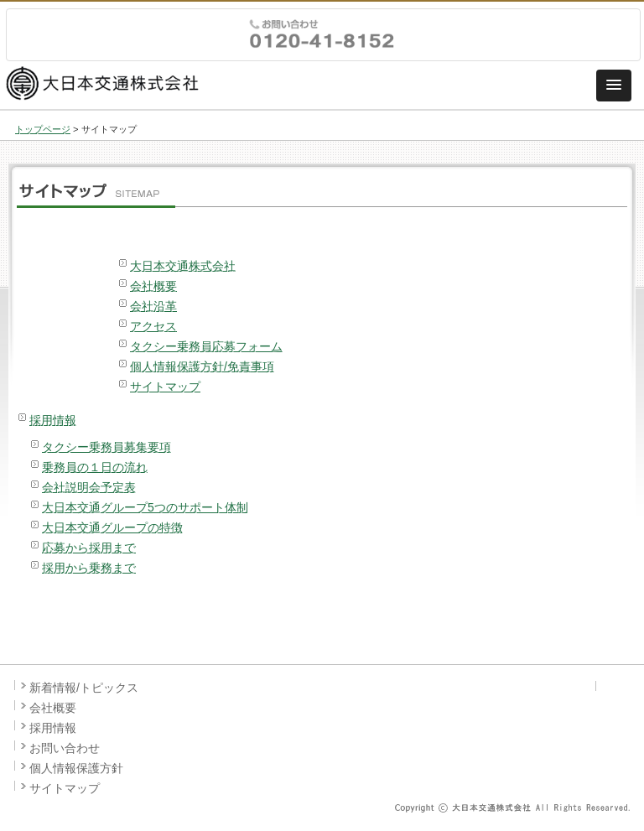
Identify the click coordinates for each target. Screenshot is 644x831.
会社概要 (153, 286)
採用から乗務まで (89, 568)
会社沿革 (153, 306)
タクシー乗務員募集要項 (106, 447)
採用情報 (53, 420)
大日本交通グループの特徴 (112, 527)
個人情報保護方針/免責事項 (202, 366)
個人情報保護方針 (76, 768)
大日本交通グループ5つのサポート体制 (145, 507)
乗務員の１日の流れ (95, 467)
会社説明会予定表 (89, 487)
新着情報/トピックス (84, 688)
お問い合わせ (65, 748)
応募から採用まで (89, 548)
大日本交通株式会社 (183, 266)
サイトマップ (165, 387)
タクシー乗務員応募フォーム (206, 346)
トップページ (43, 129)
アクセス (153, 326)
